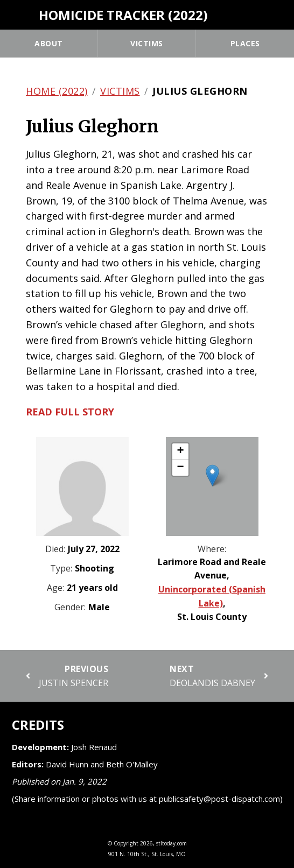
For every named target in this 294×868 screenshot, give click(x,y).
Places (245, 43)
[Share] (256, 13)
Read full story (70, 412)
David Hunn (67, 764)
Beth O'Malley (132, 764)
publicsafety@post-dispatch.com (219, 799)
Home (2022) (57, 91)
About (49, 43)
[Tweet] (276, 13)
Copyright (126, 843)
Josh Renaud (94, 747)
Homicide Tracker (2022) (123, 15)
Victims (147, 43)
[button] (212, 475)
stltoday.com (171, 843)
